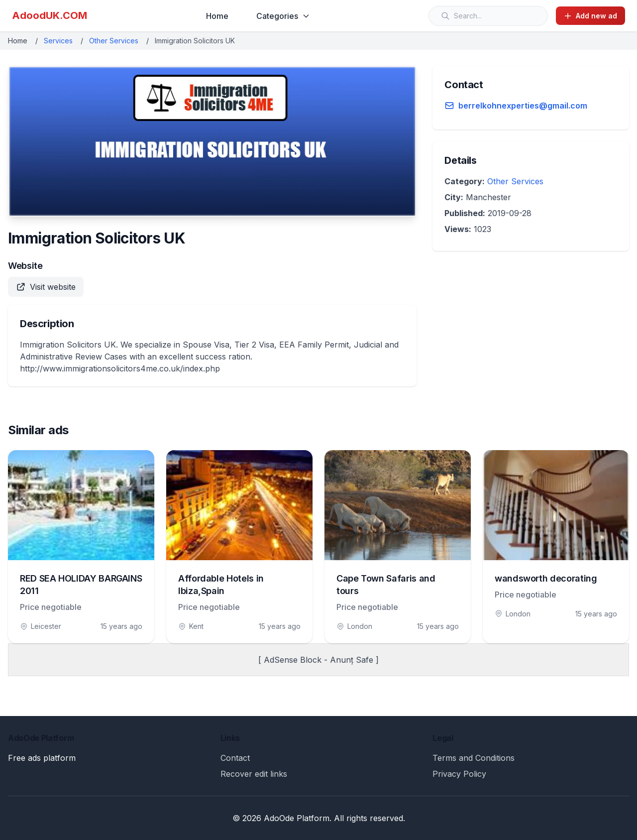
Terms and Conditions (474, 758)
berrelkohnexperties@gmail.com (523, 106)
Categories (283, 16)
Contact (235, 758)
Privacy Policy (459, 774)
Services (58, 41)
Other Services (114, 41)
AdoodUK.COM (50, 15)
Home (217, 16)
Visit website (46, 287)
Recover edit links (254, 774)
